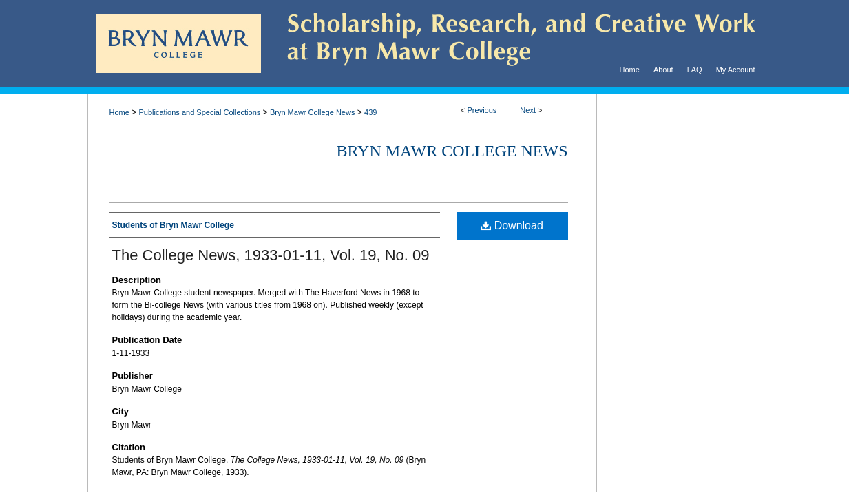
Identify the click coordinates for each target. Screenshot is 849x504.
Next (528, 110)
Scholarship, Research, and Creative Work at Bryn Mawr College (512, 44)
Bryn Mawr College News (312, 112)
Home (119, 112)
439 (370, 112)
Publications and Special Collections (200, 112)
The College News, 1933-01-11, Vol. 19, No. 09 (271, 255)
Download (512, 225)
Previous (482, 110)
